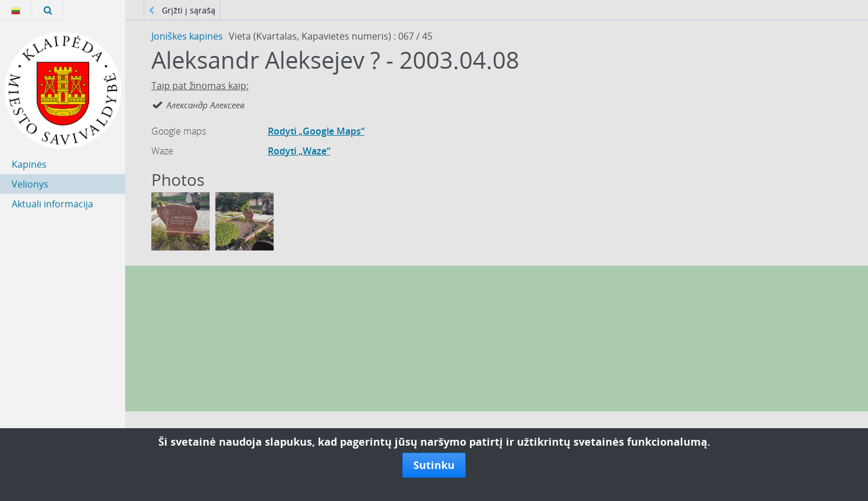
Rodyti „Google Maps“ (316, 131)
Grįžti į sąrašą (182, 10)
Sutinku (434, 465)
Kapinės (29, 164)
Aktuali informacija (52, 204)
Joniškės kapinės (187, 36)
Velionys (30, 184)
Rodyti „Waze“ (299, 151)
